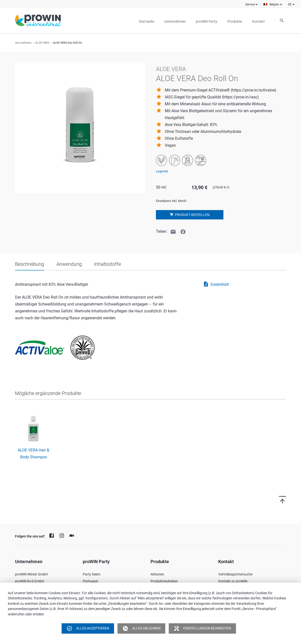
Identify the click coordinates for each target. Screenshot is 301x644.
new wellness (23, 43)
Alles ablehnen (142, 628)
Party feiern (92, 574)
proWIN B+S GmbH (30, 581)
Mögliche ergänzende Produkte (48, 393)
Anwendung (69, 264)
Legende (162, 171)
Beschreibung (30, 264)
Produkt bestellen (192, 215)
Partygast (90, 581)
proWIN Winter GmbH (31, 574)
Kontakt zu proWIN (233, 581)
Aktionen (157, 574)
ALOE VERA (42, 43)
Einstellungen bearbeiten (202, 628)
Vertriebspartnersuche (235, 574)
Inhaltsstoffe (108, 264)
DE (290, 4)
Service (250, 4)
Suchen (282, 21)
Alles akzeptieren (88, 628)
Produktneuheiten (164, 581)
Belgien (274, 4)
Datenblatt (216, 285)
